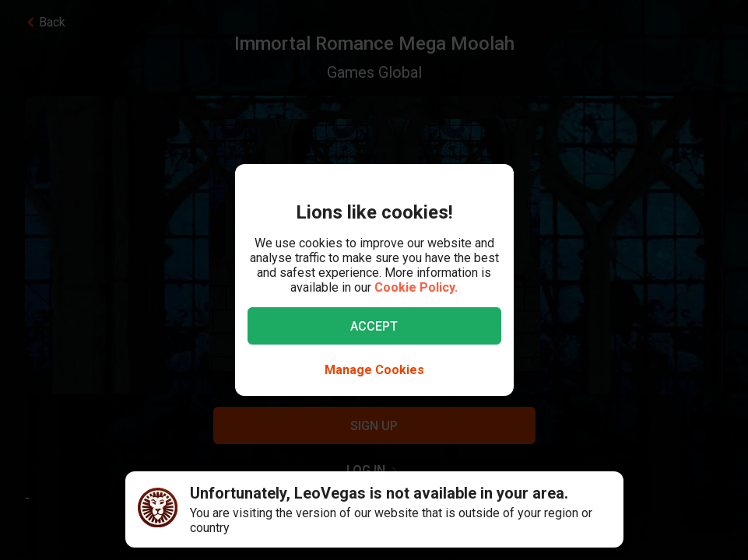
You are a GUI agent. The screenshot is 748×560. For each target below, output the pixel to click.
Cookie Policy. (416, 287)
